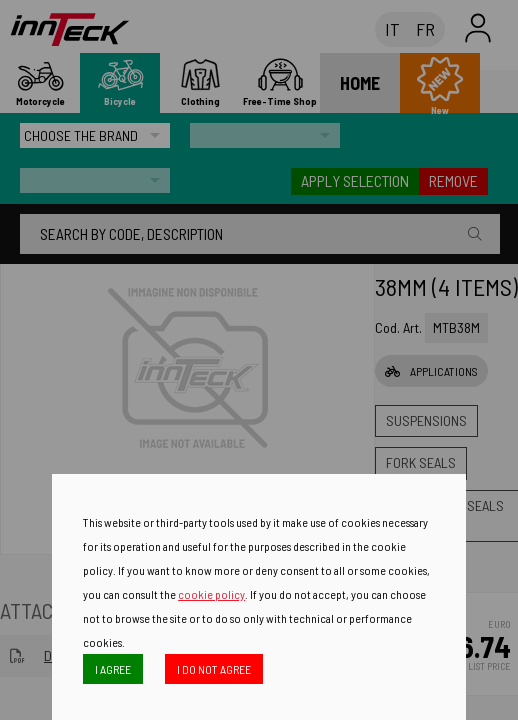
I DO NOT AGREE (214, 669)
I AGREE (113, 669)
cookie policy (211, 594)
